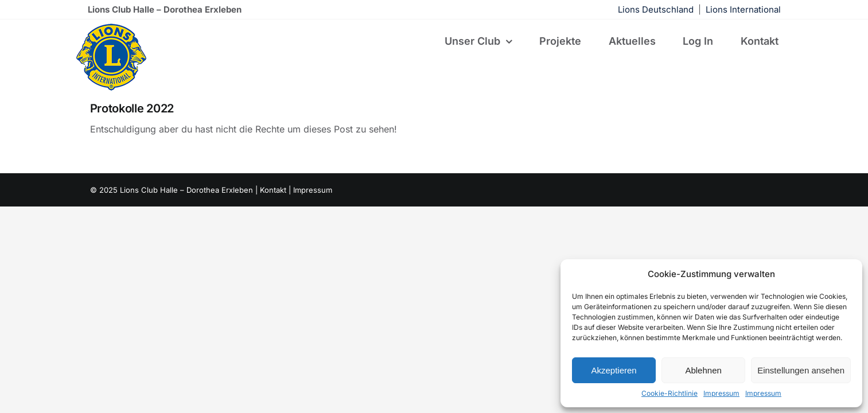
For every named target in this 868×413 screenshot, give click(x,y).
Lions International (743, 9)
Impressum (721, 393)
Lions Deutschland (656, 9)
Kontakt (273, 190)
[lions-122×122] (111, 27)
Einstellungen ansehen (801, 370)
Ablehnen (703, 370)
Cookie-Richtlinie (670, 393)
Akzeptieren (614, 370)
